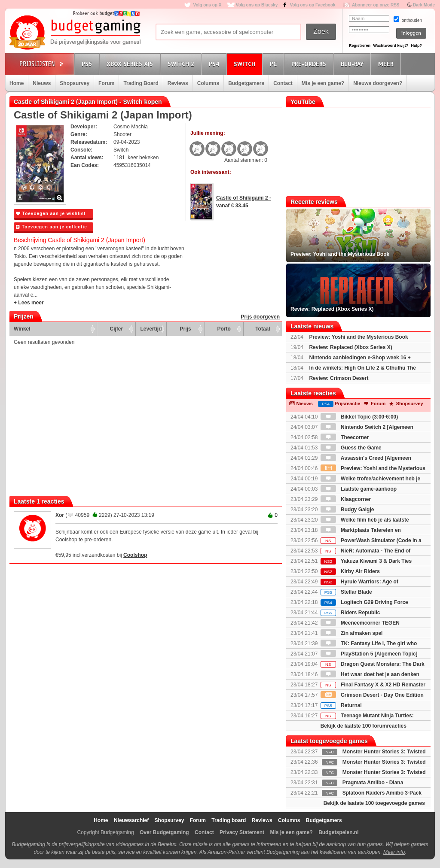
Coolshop (135, 555)
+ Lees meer (29, 303)
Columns (208, 83)
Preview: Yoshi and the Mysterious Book (358, 337)
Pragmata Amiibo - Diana (373, 783)
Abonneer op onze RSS (376, 5)
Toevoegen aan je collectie (52, 227)
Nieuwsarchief (131, 820)
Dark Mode (424, 5)
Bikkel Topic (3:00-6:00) (359, 417)
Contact (283, 83)
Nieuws (42, 83)
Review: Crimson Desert (339, 378)
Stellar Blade (346, 592)
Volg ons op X (207, 5)
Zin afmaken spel (352, 633)
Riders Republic (350, 613)
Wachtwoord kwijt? (391, 46)
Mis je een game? (323, 83)
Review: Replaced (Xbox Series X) (350, 347)
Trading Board (141, 83)
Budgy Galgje (347, 510)
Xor (60, 515)
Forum (106, 83)
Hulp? (416, 46)
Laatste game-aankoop (359, 489)
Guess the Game (351, 448)
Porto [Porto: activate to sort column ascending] (224, 329)
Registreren (360, 46)
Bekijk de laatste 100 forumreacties (364, 726)
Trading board (229, 820)
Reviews (178, 83)
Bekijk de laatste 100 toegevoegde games (374, 803)
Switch (246, 64)
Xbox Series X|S (131, 64)
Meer (387, 64)
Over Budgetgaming (164, 832)
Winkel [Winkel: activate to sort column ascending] (22, 329)
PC (275, 64)
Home (17, 83)
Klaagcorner (346, 499)
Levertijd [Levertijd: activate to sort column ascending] (151, 329)
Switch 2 (182, 64)
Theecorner (345, 437)
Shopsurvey (75, 83)
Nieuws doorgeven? (378, 83)
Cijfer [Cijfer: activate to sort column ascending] (117, 329)
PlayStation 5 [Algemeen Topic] (369, 654)
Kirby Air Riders (350, 571)
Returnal (341, 705)
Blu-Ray (353, 64)
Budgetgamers (246, 83)
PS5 (88, 64)
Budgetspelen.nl (338, 832)
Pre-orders (310, 64)
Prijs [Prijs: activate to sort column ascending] (186, 329)
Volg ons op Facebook (313, 5)
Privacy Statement (242, 832)
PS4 (215, 64)
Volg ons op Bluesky (257, 5)
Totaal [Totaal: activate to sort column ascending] (263, 329)
